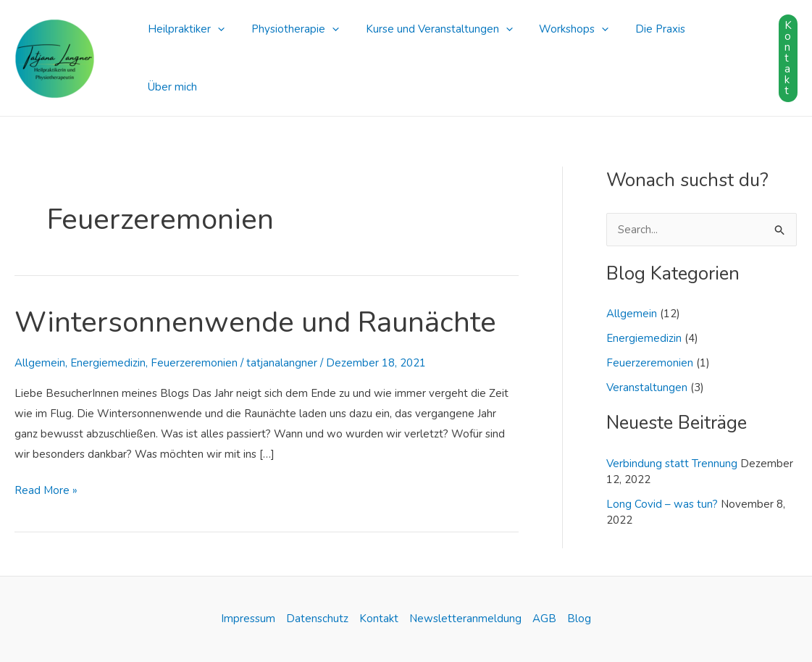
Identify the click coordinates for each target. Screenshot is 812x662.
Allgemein (40, 363)
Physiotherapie (288, 51)
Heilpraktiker (184, 51)
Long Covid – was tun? (662, 504)
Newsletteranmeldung (465, 619)
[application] (215, 51)
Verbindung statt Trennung (672, 464)
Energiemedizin (108, 363)
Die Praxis (639, 51)
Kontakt (379, 619)
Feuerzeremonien (194, 363)
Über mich (710, 51)
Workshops (557, 51)
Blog (579, 619)
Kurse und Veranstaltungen (427, 51)
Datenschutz (317, 619)
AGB (544, 619)
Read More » (46, 489)
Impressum (248, 619)
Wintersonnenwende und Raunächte (255, 322)
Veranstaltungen (647, 387)
